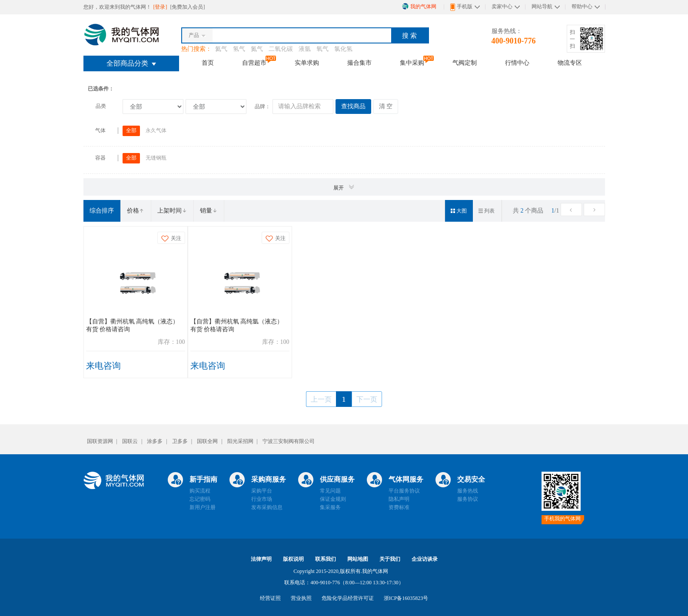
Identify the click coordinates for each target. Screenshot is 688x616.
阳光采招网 (240, 441)
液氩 (305, 49)
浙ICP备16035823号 (406, 598)
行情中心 (517, 63)
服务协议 (468, 499)
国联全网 (207, 441)
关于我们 (390, 559)
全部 (131, 130)
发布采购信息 (267, 507)
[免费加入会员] (188, 7)
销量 (209, 211)
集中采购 (412, 63)
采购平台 (262, 491)
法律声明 (261, 559)
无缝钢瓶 (156, 158)
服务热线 (468, 491)
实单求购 (307, 63)
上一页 (321, 399)
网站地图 (358, 559)
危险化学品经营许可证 (348, 598)
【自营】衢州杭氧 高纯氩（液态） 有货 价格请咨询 (237, 325)
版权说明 (293, 559)
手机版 (461, 7)
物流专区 (570, 63)
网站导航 (542, 7)
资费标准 (399, 507)
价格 (136, 211)
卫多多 (180, 441)
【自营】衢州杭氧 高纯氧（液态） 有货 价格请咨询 (133, 325)
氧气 (322, 49)
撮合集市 (359, 63)
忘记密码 (200, 499)
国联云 (130, 441)
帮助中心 (582, 7)
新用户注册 (203, 507)
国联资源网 (100, 441)
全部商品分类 (131, 63)
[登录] (161, 7)
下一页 (367, 399)
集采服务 (330, 507)
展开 (344, 187)
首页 (208, 63)
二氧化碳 (281, 49)
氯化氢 (343, 49)
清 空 (386, 106)
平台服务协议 (404, 491)
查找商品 (353, 106)
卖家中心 (502, 7)
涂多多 (155, 441)
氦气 (221, 49)
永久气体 (156, 130)
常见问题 (330, 491)
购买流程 (200, 491)
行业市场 (262, 499)
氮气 (257, 49)
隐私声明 (399, 499)
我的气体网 (419, 6)
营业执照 (301, 598)
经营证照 (270, 598)
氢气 (239, 49)
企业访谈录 (425, 559)
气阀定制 (465, 63)
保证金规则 (333, 499)
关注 (171, 238)
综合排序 (102, 211)
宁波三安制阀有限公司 (289, 441)
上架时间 (172, 211)
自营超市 (254, 63)
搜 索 (409, 36)
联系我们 (326, 559)
